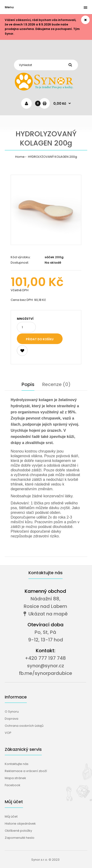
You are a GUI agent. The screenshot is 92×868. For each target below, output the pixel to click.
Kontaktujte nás (17, 764)
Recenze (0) (56, 384)
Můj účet (11, 816)
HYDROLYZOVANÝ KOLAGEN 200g (52, 157)
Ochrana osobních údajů (24, 726)
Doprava (11, 719)
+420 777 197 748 (45, 658)
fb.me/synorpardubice (46, 673)
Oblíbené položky (18, 831)
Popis (28, 384)
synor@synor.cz (46, 666)
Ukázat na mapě (46, 614)
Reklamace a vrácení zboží (26, 771)
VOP (8, 733)
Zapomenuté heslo (20, 838)
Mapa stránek (15, 778)
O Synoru (12, 712)
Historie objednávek (20, 824)
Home (20, 157)
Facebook (13, 785)
